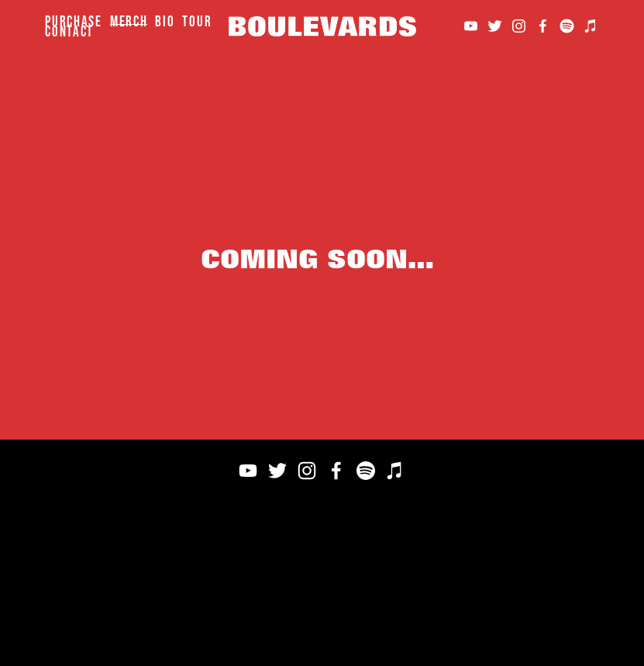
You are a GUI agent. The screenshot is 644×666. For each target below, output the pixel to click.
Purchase (74, 21)
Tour (197, 21)
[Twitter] (495, 26)
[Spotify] (567, 26)
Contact (69, 31)
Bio (165, 21)
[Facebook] (543, 26)
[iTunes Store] (591, 26)
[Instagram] (519, 26)
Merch (129, 21)
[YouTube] (471, 26)
